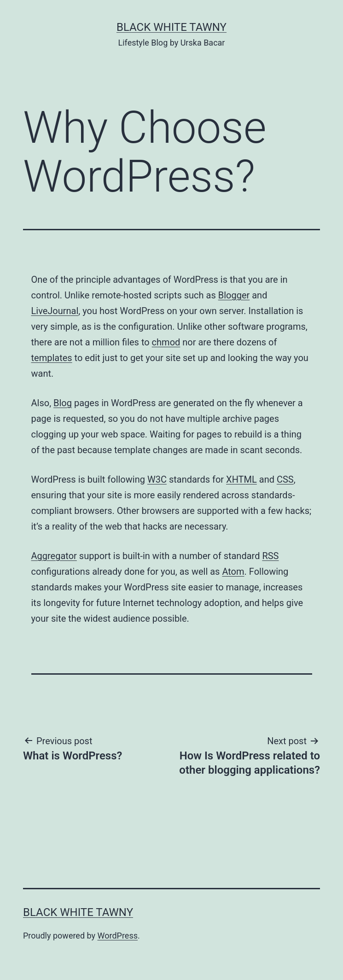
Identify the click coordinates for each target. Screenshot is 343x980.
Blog (63, 403)
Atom (233, 572)
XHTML (241, 479)
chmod (166, 342)
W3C (157, 479)
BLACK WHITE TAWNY (171, 27)
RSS (270, 556)
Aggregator (54, 556)
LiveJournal (55, 311)
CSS (285, 479)
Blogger (234, 295)
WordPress (118, 936)
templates (52, 358)
